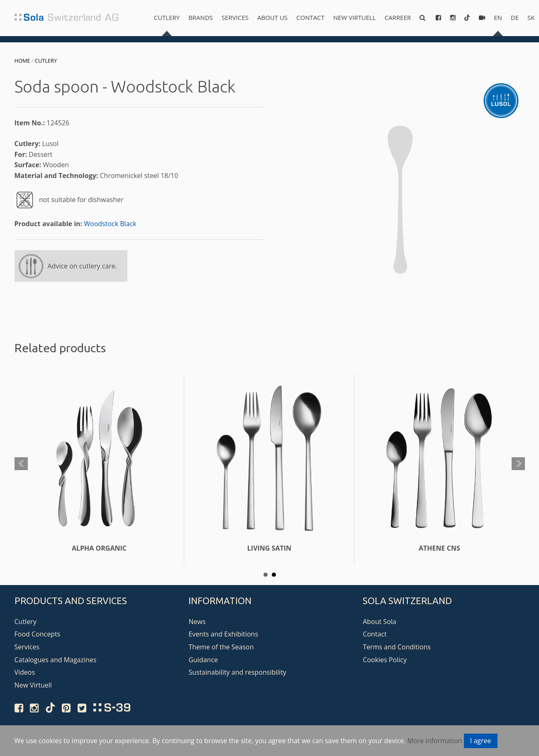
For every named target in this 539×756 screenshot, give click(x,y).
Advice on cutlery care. (83, 266)
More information (435, 741)
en (498, 17)
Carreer (398, 17)
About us (272, 17)
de (515, 17)
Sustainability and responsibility (237, 672)
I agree (481, 741)
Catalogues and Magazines (56, 660)
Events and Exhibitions (223, 634)
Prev (21, 464)
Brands (201, 17)
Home (22, 61)
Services (235, 17)
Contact (310, 17)
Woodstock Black (110, 224)
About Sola (379, 622)
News (197, 622)
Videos (25, 672)
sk (531, 17)
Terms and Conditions (397, 647)
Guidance (203, 660)
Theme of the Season (221, 647)
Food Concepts (38, 634)
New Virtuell (355, 17)
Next (518, 464)
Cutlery (167, 17)
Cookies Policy (385, 660)
